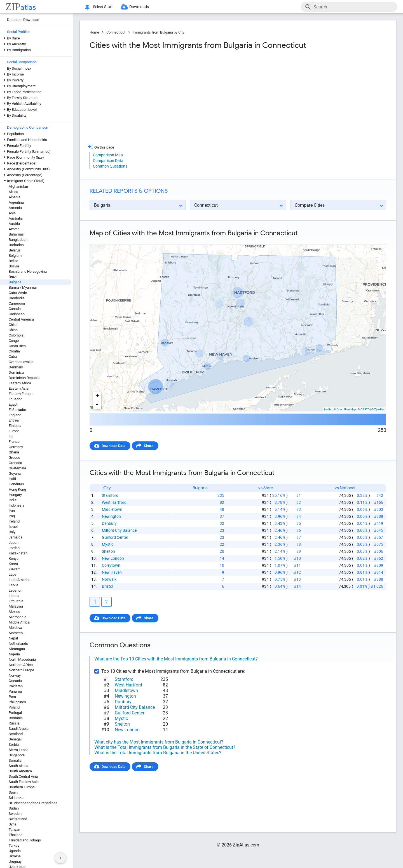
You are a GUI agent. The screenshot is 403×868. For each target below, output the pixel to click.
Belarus (15, 250)
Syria (13, 824)
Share (149, 446)
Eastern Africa (20, 383)
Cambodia (17, 298)
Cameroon (17, 303)
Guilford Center (115, 537)
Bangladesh (18, 240)
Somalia (15, 760)
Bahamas (16, 234)
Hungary (15, 495)
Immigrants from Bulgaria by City (158, 32)
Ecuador (15, 399)
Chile (13, 325)
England (15, 415)
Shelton (108, 551)
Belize (13, 261)
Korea (13, 564)
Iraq (12, 516)
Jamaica (16, 537)
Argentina (16, 202)
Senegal (15, 739)
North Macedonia (22, 659)
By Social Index (19, 68)
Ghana (14, 452)
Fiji (11, 436)
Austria (14, 224)
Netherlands (18, 644)
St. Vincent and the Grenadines (33, 803)
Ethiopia (15, 426)
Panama (15, 691)
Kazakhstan (18, 553)
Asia (12, 213)
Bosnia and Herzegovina (28, 271)
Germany (16, 447)
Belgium (15, 256)
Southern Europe (22, 787)
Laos (13, 574)
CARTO (365, 409)
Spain (13, 792)
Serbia (14, 744)
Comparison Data (108, 161)
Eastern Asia (19, 388)
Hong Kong (17, 489)
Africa (13, 192)
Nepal (13, 638)
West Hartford (114, 502)
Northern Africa (21, 665)
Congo (14, 341)
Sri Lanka (16, 798)
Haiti (12, 479)
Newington (111, 516)
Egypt (13, 404)
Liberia (14, 596)
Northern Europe (21, 670)
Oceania (15, 681)
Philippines (17, 702)
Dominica (16, 372)
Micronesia (17, 617)
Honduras (16, 484)
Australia (16, 218)
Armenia (15, 208)
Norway (15, 675)
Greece (14, 457)
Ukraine (15, 856)
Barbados (16, 245)
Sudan (14, 808)
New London (113, 558)
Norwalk (109, 579)
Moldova (15, 628)
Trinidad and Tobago (25, 840)
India (13, 500)
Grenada (15, 463)
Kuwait (14, 569)
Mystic (108, 544)
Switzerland (18, 819)
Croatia (14, 351)
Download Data (113, 446)
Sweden (15, 814)
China (13, 330)
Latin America (20, 580)
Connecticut (116, 32)
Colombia (16, 335)
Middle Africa (19, 622)
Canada (15, 309)
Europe (14, 431)
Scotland (16, 734)
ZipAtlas (379, 409)
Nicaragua (17, 649)
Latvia (13, 585)
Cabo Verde (18, 293)
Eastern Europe (21, 394)
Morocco (16, 633)
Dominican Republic (24, 378)
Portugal (15, 713)
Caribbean (17, 314)
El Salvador (17, 410)
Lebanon (16, 590)
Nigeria (14, 654)
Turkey (14, 845)
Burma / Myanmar (23, 287)
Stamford (110, 495)
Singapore (17, 755)
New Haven (112, 572)
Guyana (15, 473)
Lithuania (16, 601)
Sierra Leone (19, 750)
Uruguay (15, 861)
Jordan (14, 548)
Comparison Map (108, 155)
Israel (13, 527)
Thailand (16, 835)
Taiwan (14, 830)
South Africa (18, 766)
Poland (14, 707)
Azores (14, 229)
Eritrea (14, 420)
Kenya (14, 558)
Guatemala (17, 468)
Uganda (15, 851)
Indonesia (17, 505)
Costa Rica (17, 346)
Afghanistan (18, 186)
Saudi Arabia (19, 729)
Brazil (13, 277)
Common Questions (110, 166)
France (14, 442)
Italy (12, 532)
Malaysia (16, 606)
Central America (21, 319)
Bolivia (14, 266)
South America (20, 771)
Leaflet (328, 409)
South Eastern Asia (24, 782)
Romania (16, 718)
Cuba (13, 357)
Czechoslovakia (21, 362)
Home (94, 32)
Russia (14, 723)
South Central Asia (23, 776)
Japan (14, 543)
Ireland (14, 521)
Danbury (109, 523)
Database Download (23, 20)
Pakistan (16, 686)
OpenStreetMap (346, 409)
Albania (15, 197)
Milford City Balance (119, 530)
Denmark (16, 367)
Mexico (14, 612)
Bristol (107, 586)
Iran (12, 511)
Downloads (139, 7)
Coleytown (111, 565)
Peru (12, 697)
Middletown (112, 509)
